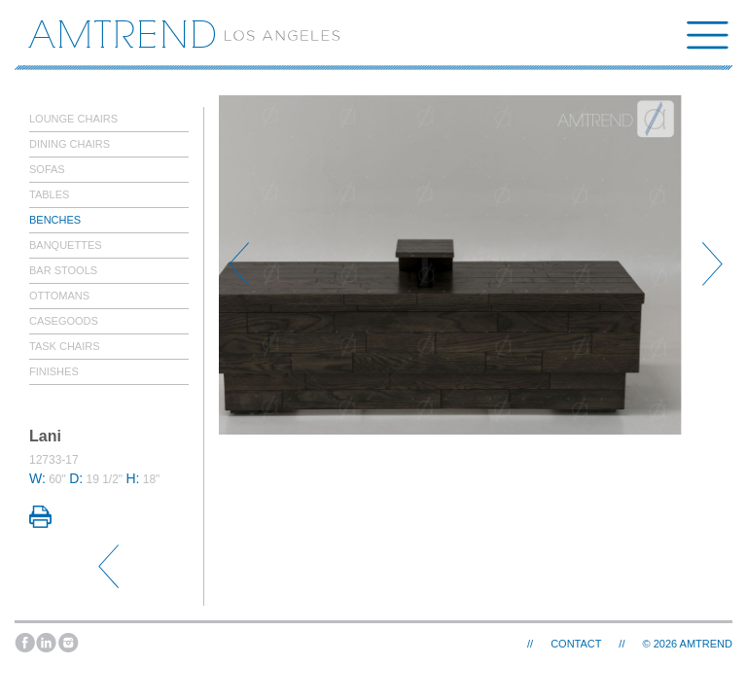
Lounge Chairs (73, 119)
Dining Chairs (70, 144)
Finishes (54, 371)
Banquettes (66, 245)
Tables (49, 194)
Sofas (47, 169)
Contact (576, 644)
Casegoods (64, 321)
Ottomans (59, 296)
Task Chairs (65, 346)
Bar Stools (63, 270)
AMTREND (706, 644)
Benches (55, 220)
